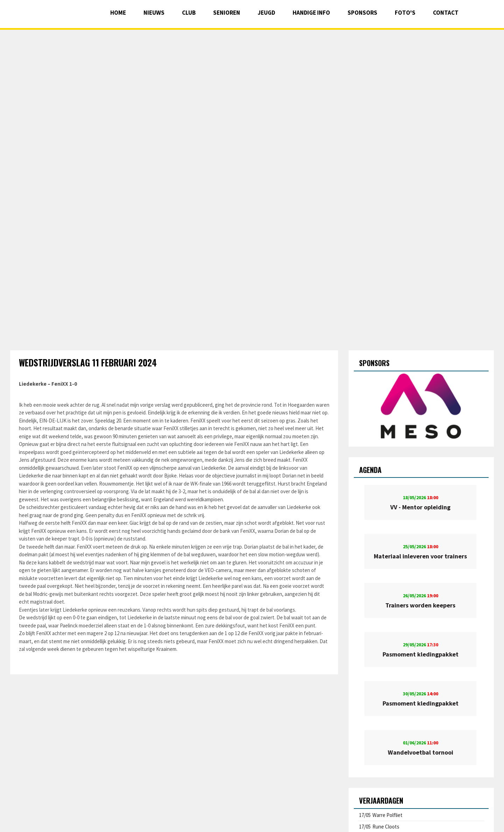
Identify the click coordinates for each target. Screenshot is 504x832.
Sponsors (362, 13)
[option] (421, 406)
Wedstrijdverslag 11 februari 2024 (88, 362)
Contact (446, 13)
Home (118, 13)
